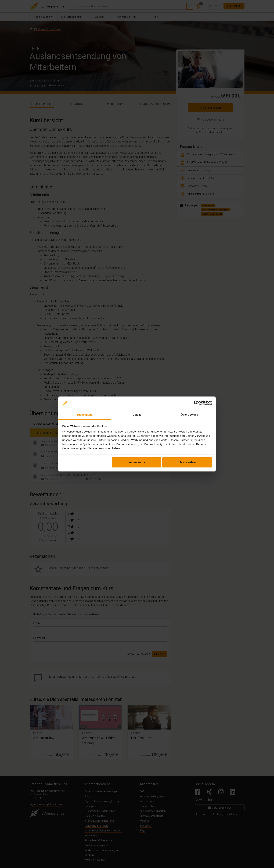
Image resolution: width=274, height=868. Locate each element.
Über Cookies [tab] (189, 415)
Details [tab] (137, 415)
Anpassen (137, 462)
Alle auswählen (187, 462)
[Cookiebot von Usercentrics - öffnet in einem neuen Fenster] (197, 403)
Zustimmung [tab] (85, 415)
